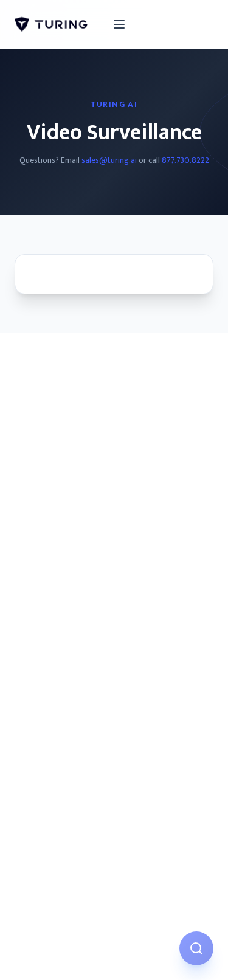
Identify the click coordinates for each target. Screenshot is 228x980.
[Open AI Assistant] (196, 948)
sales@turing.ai (109, 160)
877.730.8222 (185, 160)
